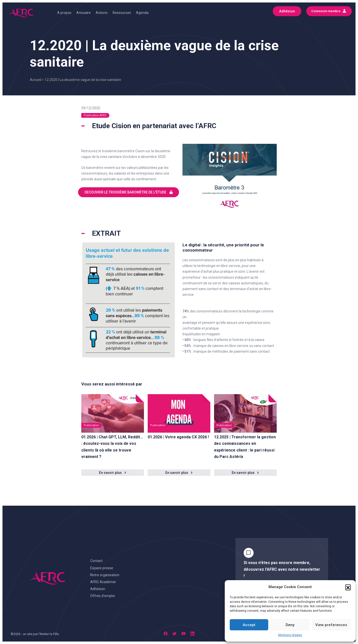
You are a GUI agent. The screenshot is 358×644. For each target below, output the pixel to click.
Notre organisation (105, 575)
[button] (348, 587)
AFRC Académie (103, 582)
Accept (249, 625)
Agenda (142, 13)
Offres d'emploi (103, 596)
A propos (64, 13)
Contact (96, 561)
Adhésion (98, 589)
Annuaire (84, 13)
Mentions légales (290, 635)
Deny (290, 625)
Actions (102, 13)
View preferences (331, 625)
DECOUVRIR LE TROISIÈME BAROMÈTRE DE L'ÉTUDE (129, 192)
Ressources (122, 13)
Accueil (36, 80)
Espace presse (102, 568)
